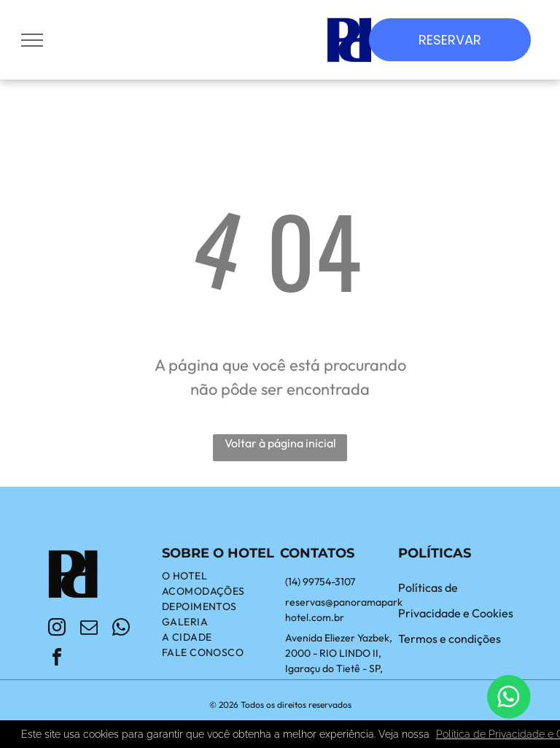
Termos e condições (450, 639)
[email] (89, 629)
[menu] (32, 40)
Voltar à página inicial (280, 443)
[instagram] (57, 629)
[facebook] (57, 659)
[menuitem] (221, 576)
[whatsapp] (121, 629)
